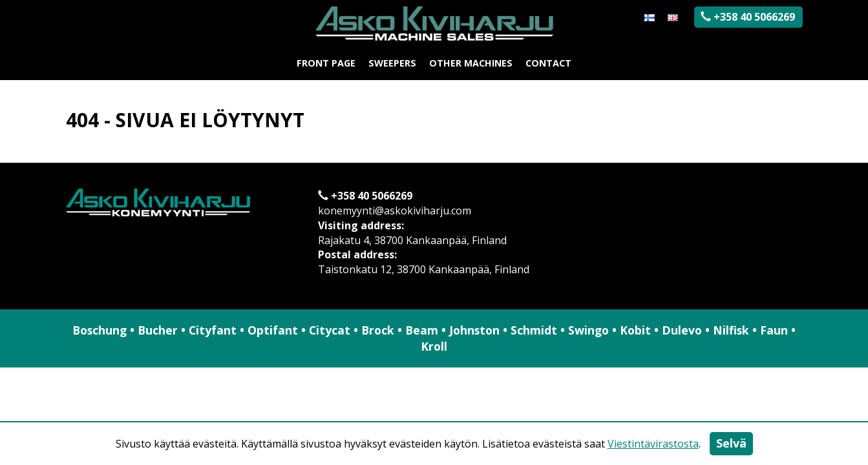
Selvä (731, 443)
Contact (548, 63)
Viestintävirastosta (653, 444)
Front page (326, 63)
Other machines (471, 63)
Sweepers (392, 63)
